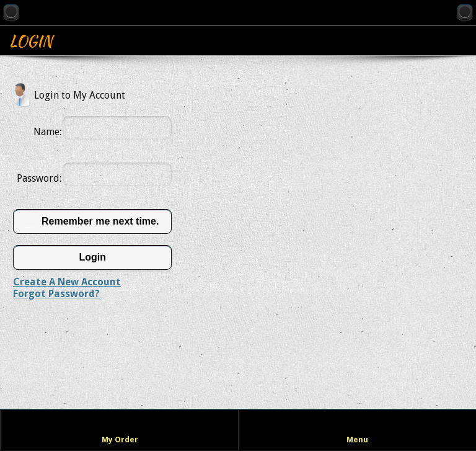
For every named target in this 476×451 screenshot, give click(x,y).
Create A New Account (67, 282)
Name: (47, 132)
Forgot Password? (56, 294)
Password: (39, 178)
